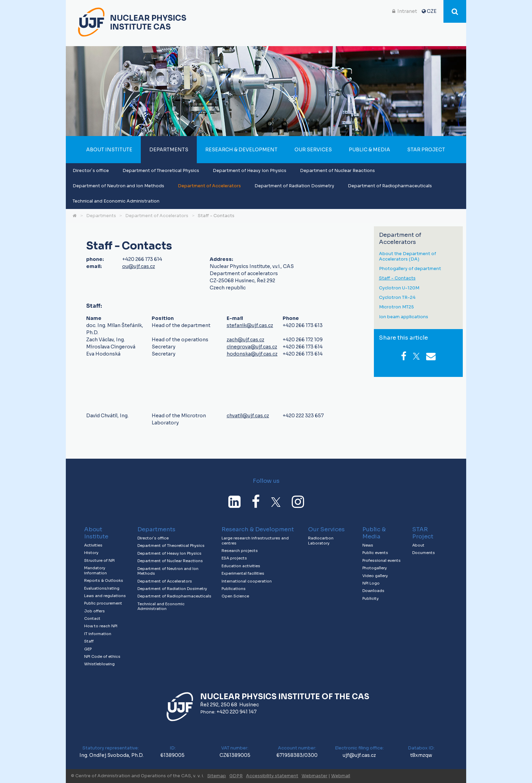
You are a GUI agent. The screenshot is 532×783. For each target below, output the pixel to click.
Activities (93, 545)
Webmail (341, 776)
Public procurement (103, 603)
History (91, 553)
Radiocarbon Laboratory (321, 541)
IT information (98, 634)
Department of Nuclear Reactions (337, 171)
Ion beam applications (404, 317)
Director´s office (91, 171)
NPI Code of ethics (102, 656)
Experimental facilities (243, 573)
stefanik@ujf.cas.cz (250, 325)
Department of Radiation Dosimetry (294, 186)
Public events (375, 553)
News (368, 545)
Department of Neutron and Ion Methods (118, 186)
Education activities (241, 566)
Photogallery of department (410, 269)
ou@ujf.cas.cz (139, 266)
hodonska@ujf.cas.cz (252, 354)
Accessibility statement (272, 776)
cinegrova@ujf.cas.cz (252, 347)
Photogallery (375, 568)
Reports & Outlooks (104, 580)
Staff (89, 641)
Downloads (373, 591)
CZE (432, 11)
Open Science (235, 596)
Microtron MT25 (396, 307)
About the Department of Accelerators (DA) (407, 257)
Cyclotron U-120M (399, 288)
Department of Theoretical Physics (161, 171)
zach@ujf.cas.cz (245, 340)
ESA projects (234, 558)
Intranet (407, 11)
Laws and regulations (105, 596)
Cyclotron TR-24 (397, 298)
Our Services (313, 150)
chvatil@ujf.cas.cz (248, 416)
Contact (92, 618)
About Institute (109, 150)
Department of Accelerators (209, 186)
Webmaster (315, 776)
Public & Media (369, 150)
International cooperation (247, 581)
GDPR (236, 776)
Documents (424, 553)
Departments (169, 150)
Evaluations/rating (102, 588)
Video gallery (375, 576)
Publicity (370, 598)
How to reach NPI (101, 626)
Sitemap (217, 776)
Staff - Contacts (216, 216)
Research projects (240, 551)
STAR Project (426, 150)
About (418, 545)
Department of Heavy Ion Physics (250, 171)
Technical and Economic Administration (116, 201)
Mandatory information (96, 570)
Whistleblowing (99, 664)
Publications (234, 589)
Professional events (382, 560)
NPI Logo (371, 583)
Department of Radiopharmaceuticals (390, 186)
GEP (88, 649)
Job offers (94, 611)
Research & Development (241, 150)
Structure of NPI (99, 560)
